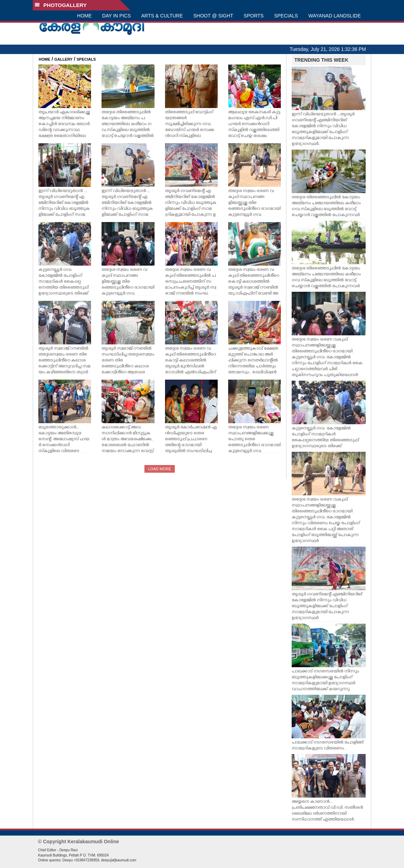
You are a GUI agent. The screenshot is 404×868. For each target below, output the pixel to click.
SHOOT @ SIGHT (213, 16)
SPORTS (253, 16)
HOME (84, 16)
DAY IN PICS (117, 16)
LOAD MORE (159, 469)
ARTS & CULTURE (162, 16)
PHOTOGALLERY (61, 5)
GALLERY (63, 59)
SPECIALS (286, 16)
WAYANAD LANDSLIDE (335, 16)
